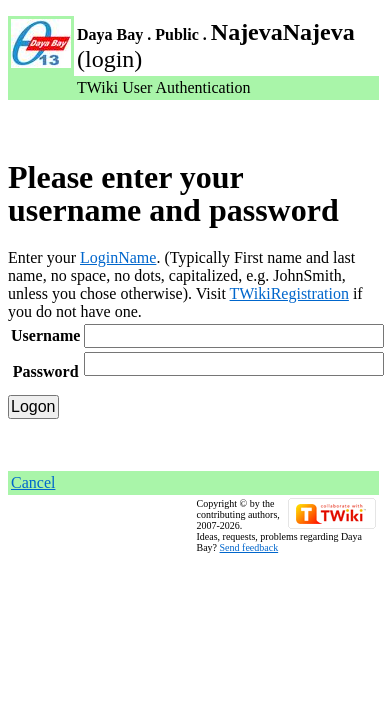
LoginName (118, 257)
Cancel (33, 482)
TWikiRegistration (289, 293)
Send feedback (249, 547)
